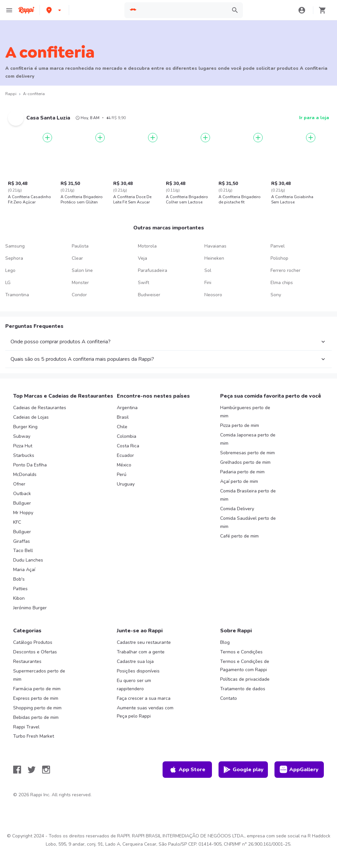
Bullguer (22, 503)
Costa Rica (128, 446)
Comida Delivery (237, 509)
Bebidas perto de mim (36, 717)
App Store (187, 770)
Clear (77, 258)
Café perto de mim (239, 536)
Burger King (25, 427)
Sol (208, 270)
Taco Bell (23, 551)
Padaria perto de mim (242, 472)
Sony (276, 295)
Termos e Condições (241, 652)
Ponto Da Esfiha (30, 465)
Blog (225, 642)
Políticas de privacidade (245, 679)
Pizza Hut (23, 446)
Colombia (127, 436)
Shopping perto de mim (37, 708)
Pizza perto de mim (240, 425)
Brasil (123, 417)
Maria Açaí (24, 570)
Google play (243, 770)
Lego (10, 270)
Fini (208, 283)
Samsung (15, 246)
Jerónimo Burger (30, 608)
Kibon (19, 598)
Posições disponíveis (138, 671)
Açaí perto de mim (239, 481)
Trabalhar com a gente (141, 652)
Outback (22, 494)
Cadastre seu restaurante (144, 642)
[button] (54, 10)
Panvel (278, 246)
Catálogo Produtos (33, 642)
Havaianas (215, 246)
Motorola (147, 246)
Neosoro (213, 295)
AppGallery (299, 770)
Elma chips (282, 283)
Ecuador (125, 455)
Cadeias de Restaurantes (40, 408)
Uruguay (126, 484)
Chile (122, 427)
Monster (80, 283)
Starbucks (24, 455)
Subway (22, 436)
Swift (143, 283)
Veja (143, 258)
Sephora (14, 258)
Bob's (19, 579)
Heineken (214, 258)
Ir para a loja (314, 118)
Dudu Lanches (28, 560)
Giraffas (22, 541)
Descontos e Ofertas (35, 652)
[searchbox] (182, 10)
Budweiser (149, 295)
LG (8, 283)
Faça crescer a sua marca (144, 698)
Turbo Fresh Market (34, 736)
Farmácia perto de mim (37, 689)
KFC (17, 522)
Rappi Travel (26, 727)
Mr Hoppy (23, 513)
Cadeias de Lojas (31, 417)
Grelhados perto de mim (245, 462)
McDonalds (25, 474)
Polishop (279, 258)
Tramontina (17, 295)
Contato (229, 698)
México (124, 465)
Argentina (127, 408)
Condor (79, 295)
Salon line (82, 270)
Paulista (80, 246)
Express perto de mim (36, 698)
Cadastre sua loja (135, 661)
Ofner (19, 484)
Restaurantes (27, 661)
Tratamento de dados (243, 689)
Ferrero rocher (285, 270)
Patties (20, 589)
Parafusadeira (153, 270)
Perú (122, 474)
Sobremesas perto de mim (247, 453)
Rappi (11, 94)
